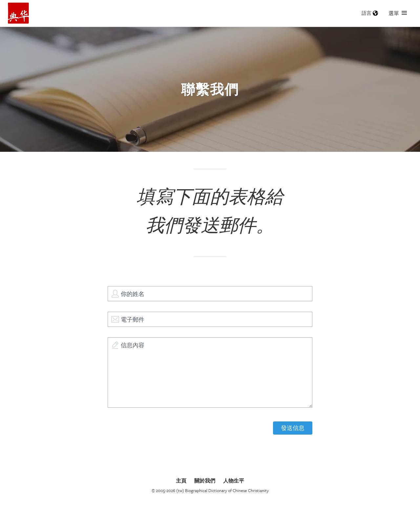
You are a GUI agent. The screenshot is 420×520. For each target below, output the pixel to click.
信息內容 (133, 345)
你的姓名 (133, 294)
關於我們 (205, 481)
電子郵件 (133, 319)
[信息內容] (210, 373)
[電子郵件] (210, 319)
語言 (370, 13)
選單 (398, 13)
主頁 (181, 481)
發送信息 (293, 428)
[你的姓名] (210, 294)
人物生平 (234, 481)
